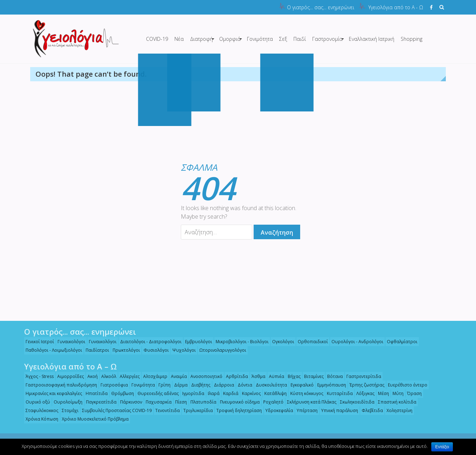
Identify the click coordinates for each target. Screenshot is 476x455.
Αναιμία (177, 376)
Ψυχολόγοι (182, 350)
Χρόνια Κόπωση (40, 419)
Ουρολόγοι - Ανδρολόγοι (356, 342)
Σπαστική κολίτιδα (395, 402)
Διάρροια (222, 385)
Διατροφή (201, 39)
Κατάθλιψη (274, 393)
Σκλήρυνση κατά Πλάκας (310, 402)
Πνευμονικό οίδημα (238, 402)
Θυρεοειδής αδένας (156, 393)
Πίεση (179, 402)
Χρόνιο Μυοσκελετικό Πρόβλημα (93, 419)
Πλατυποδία (202, 402)
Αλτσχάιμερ (153, 376)
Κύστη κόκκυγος (305, 393)
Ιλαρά (212, 393)
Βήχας (292, 376)
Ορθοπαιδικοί (311, 342)
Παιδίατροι (96, 350)
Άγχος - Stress (38, 376)
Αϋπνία (275, 376)
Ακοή (91, 376)
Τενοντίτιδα (166, 410)
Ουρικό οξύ (36, 402)
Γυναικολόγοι (70, 342)
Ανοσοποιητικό (205, 376)
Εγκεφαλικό (300, 385)
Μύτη (396, 393)
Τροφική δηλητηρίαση (237, 410)
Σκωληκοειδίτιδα (355, 402)
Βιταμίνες (312, 376)
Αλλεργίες (128, 376)
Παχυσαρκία (157, 402)
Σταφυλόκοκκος (40, 410)
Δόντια (243, 385)
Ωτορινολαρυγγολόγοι (221, 350)
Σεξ (283, 39)
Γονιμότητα (260, 39)
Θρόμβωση (121, 393)
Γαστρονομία (327, 39)
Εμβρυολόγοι (197, 342)
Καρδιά (229, 393)
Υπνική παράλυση (338, 410)
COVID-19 (157, 39)
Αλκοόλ (107, 376)
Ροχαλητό (272, 402)
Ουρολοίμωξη (66, 402)
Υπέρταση (305, 410)
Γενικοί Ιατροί (38, 342)
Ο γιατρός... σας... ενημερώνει (321, 7)
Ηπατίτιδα (95, 393)
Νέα (179, 39)
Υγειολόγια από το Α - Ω (396, 7)
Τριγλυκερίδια (196, 410)
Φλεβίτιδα (370, 410)
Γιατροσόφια (112, 385)
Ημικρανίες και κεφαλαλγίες (52, 393)
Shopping (412, 39)
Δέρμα (179, 385)
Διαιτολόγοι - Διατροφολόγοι (149, 342)
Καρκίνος (250, 393)
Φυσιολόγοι (154, 350)
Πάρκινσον (129, 402)
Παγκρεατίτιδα (99, 402)
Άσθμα (257, 376)
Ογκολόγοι (281, 342)
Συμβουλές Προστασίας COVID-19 (115, 410)
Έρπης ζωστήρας (365, 385)
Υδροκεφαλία (277, 410)
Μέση (382, 393)
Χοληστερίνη (398, 410)
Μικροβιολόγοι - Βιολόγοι (240, 342)
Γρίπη (163, 385)
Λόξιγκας (364, 393)
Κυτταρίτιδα (338, 393)
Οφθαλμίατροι (400, 342)
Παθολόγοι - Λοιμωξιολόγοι (52, 350)
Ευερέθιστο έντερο (406, 385)
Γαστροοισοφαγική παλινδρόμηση (59, 385)
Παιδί (300, 39)
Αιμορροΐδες (69, 376)
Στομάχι (68, 410)
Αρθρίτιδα (235, 376)
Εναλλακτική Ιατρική (372, 39)
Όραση (413, 393)
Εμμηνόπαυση (330, 385)
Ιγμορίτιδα (191, 393)
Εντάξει (442, 447)
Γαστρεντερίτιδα (362, 376)
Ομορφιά (230, 39)
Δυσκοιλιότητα (270, 385)
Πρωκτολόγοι (125, 350)
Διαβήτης (199, 385)
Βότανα (333, 376)
